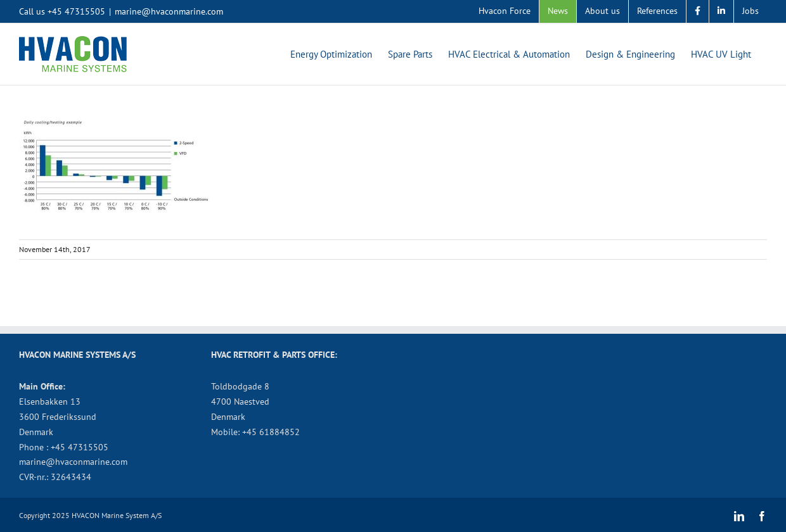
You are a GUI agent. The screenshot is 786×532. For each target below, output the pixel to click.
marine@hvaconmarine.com (169, 11)
